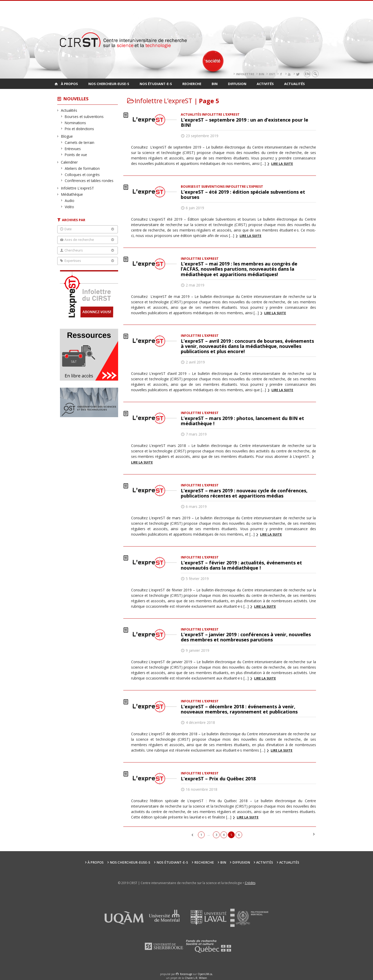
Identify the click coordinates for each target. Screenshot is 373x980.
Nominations (76, 123)
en (307, 74)
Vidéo (70, 207)
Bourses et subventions (84, 117)
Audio (70, 201)
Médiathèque (72, 194)
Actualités (295, 84)
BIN (261, 74)
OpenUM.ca (205, 974)
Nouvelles (76, 99)
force (186, 974)
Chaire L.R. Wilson (196, 978)
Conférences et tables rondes (89, 181)
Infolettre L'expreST (78, 188)
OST (272, 74)
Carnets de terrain (80, 142)
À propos (69, 84)
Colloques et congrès (82, 175)
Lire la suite (282, 164)
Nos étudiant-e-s (156, 84)
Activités (265, 84)
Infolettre (245, 74)
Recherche (192, 84)
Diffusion (237, 84)
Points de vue (76, 155)
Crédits (250, 883)
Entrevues (73, 149)
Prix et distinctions (80, 129)
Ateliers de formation (82, 168)
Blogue (67, 136)
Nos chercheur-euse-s (109, 84)
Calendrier (69, 162)
